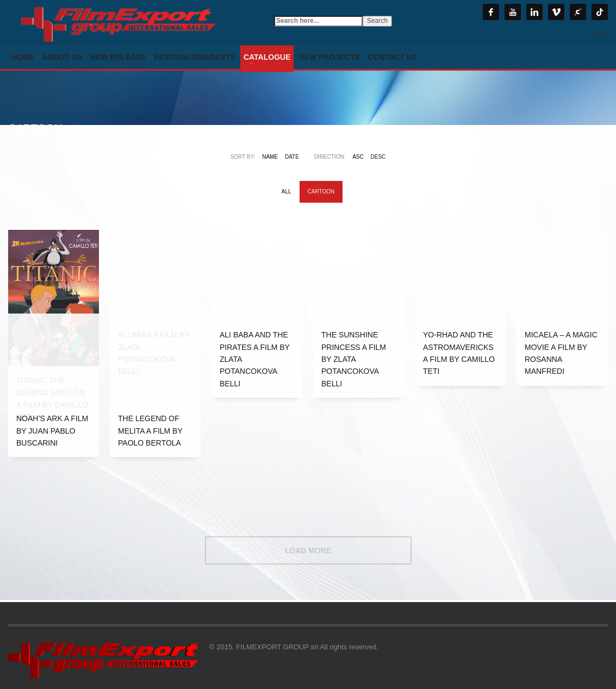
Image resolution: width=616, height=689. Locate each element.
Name (270, 157)
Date (292, 157)
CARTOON (321, 192)
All (287, 192)
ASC (358, 157)
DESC (378, 157)
